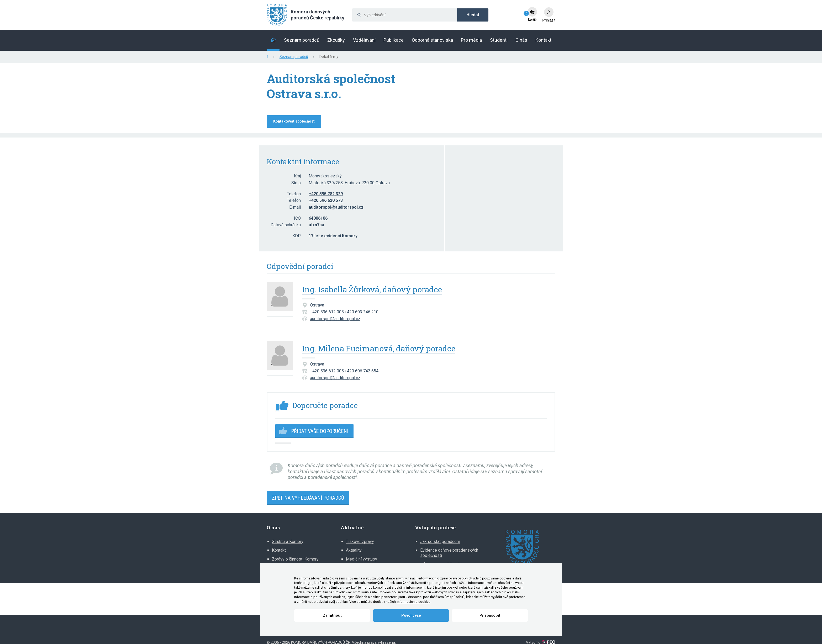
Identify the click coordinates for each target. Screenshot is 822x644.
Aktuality (354, 550)
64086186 (318, 218)
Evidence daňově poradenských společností (449, 553)
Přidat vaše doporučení (320, 431)
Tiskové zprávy (360, 542)
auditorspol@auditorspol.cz (335, 319)
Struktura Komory (288, 542)
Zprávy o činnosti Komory (295, 559)
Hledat (473, 15)
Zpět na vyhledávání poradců (308, 498)
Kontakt (279, 550)
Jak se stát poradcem (440, 542)
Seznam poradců (294, 57)
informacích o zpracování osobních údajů (450, 578)
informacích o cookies (413, 602)
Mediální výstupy (362, 559)
